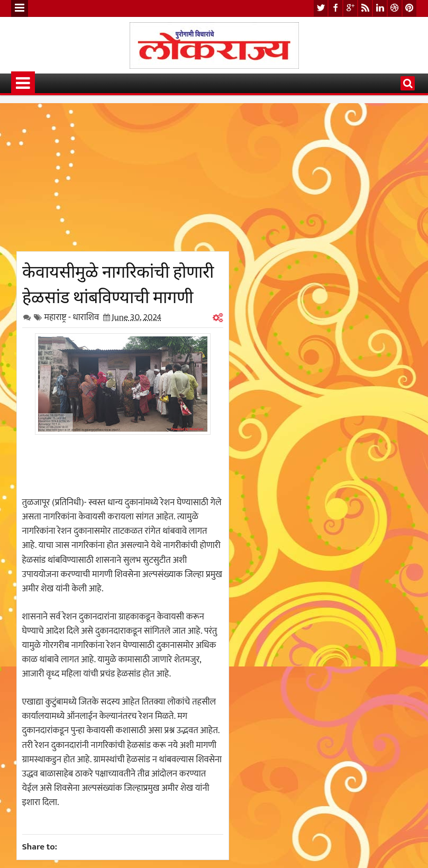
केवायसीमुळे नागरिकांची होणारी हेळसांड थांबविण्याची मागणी (118, 282)
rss (365, 8)
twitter (321, 8)
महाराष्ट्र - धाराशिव (72, 317)
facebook (335, 8)
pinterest (409, 8)
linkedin (380, 8)
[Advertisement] (123, 177)
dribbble (395, 8)
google (350, 8)
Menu (20, 8)
